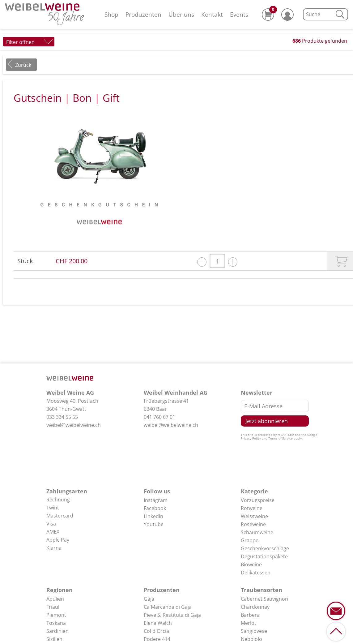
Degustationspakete (264, 556)
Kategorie (254, 491)
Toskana (56, 623)
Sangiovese (254, 631)
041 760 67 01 (159, 417)
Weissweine (254, 516)
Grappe (250, 540)
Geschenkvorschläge (265, 548)
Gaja (149, 599)
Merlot (249, 623)
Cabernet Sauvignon (264, 599)
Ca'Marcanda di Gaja (168, 607)
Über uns (181, 14)
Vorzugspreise (258, 500)
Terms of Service (281, 438)
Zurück (23, 65)
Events (239, 14)
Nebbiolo (251, 639)
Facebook (155, 508)
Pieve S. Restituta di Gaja (172, 615)
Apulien (55, 599)
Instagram (156, 500)
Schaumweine (257, 532)
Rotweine (252, 508)
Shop (111, 14)
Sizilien (54, 639)
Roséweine (253, 524)
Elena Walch (158, 623)
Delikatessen (256, 573)
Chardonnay (255, 607)
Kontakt (212, 14)
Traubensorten (262, 590)
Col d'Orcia (156, 631)
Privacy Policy (251, 438)
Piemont (56, 615)
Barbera (250, 615)
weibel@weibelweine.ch (74, 425)
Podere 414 (157, 639)
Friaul (53, 607)
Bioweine (251, 565)
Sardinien (57, 631)
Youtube (154, 524)
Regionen (60, 590)
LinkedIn (153, 516)
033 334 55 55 (62, 417)
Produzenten (143, 14)
